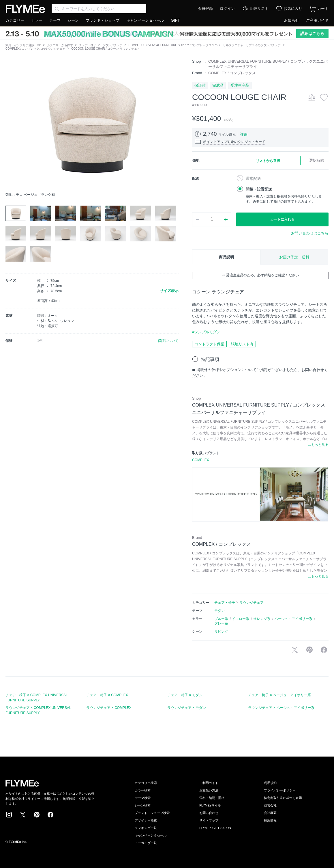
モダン (219, 611)
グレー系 (221, 623)
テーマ (55, 20)
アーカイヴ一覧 (146, 843)
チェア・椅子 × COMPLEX (107, 695)
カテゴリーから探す (60, 45)
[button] (10, 124)
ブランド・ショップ (103, 20)
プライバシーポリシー (280, 790)
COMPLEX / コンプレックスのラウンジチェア (35, 49)
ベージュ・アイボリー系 (293, 619)
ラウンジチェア (112, 45)
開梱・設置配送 (259, 189)
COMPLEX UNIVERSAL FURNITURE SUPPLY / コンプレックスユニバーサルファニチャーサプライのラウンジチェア (204, 45)
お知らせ (292, 20)
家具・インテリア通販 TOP (23, 45)
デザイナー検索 (146, 820)
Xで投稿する (295, 650)
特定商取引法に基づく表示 (283, 798)
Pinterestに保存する (309, 650)
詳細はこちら (312, 33)
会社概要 (270, 813)
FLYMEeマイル (210, 805)
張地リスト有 (242, 344)
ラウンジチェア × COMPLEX (109, 708)
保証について (168, 341)
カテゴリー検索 (146, 783)
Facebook (50, 815)
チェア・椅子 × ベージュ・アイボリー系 (279, 695)
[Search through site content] (99, 9)
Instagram (9, 815)
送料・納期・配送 (212, 798)
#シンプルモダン (206, 332)
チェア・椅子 (88, 45)
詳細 (244, 134)
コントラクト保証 (209, 344)
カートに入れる (282, 219)
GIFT (175, 20)
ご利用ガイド (317, 20)
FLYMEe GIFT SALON (215, 828)
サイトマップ (209, 820)
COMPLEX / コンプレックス (232, 73)
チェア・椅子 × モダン (185, 695)
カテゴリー (15, 20)
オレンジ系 (262, 619)
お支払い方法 (209, 790)
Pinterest (37, 815)
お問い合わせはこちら (310, 233)
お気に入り (293, 9)
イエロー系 (241, 619)
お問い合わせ (209, 813)
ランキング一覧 (146, 828)
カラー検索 (143, 790)
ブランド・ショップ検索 (152, 813)
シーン (73, 20)
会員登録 (205, 9)
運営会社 (270, 805)
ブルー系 (221, 619)
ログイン (227, 9)
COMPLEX (201, 460)
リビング (221, 632)
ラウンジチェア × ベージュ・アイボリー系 (281, 708)
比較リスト (259, 9)
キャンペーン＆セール (145, 20)
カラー (37, 20)
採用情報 (270, 820)
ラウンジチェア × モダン (187, 708)
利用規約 (270, 783)
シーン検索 (143, 805)
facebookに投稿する (324, 650)
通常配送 (253, 179)
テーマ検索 (143, 798)
